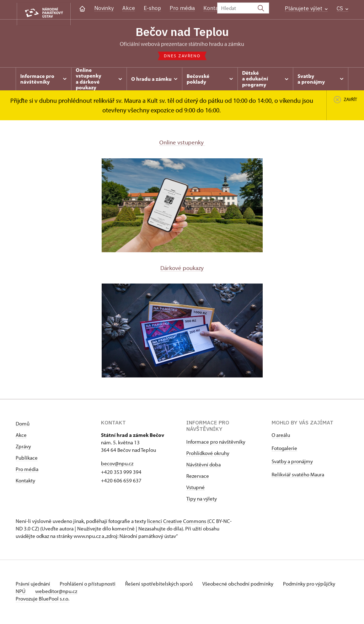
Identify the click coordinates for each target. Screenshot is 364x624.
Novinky (104, 8)
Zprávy (23, 448)
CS (342, 8)
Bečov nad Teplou (182, 32)
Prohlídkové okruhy (208, 455)
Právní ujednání (33, 585)
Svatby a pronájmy (292, 463)
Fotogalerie (284, 450)
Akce (129, 8)
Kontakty (25, 482)
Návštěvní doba (204, 466)
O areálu (281, 437)
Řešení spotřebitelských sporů (165, 585)
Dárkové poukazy (182, 269)
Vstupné (196, 489)
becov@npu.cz (117, 465)
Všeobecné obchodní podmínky (247, 585)
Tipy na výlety (202, 500)
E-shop (152, 8)
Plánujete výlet (306, 8)
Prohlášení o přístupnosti (91, 585)
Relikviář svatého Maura (298, 476)
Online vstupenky (182, 144)
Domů (23, 425)
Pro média (182, 8)
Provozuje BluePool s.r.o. (42, 600)
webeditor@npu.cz (80, 593)
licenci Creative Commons (177, 523)
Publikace (27, 459)
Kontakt (213, 8)
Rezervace (198, 478)
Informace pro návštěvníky (216, 443)
